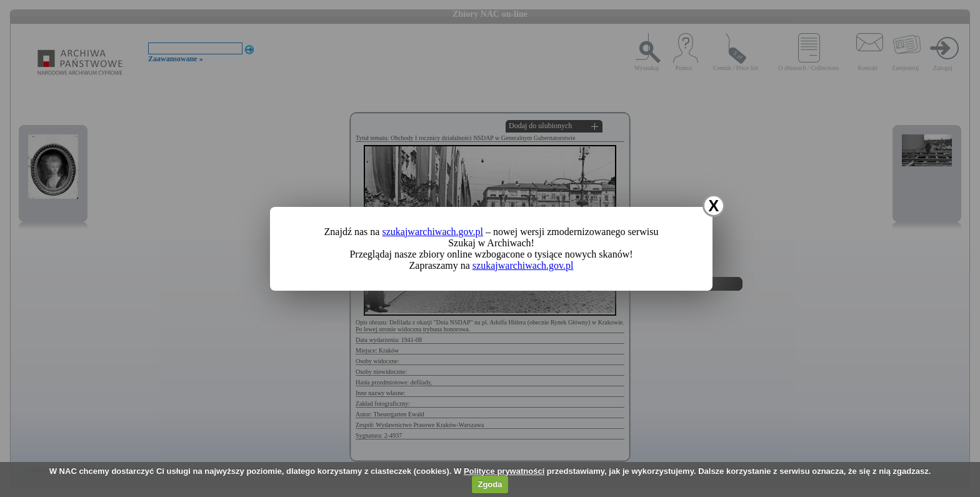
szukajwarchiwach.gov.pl (432, 232)
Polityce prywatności (504, 471)
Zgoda (490, 484)
